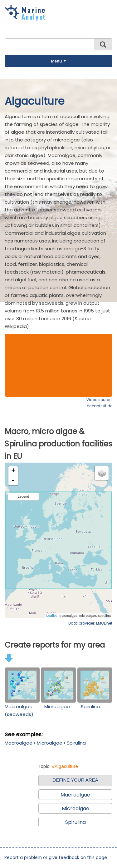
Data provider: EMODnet (90, 623)
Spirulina (90, 706)
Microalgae (57, 706)
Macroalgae (19, 743)
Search (103, 44)
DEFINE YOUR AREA (75, 780)
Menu (57, 61)
